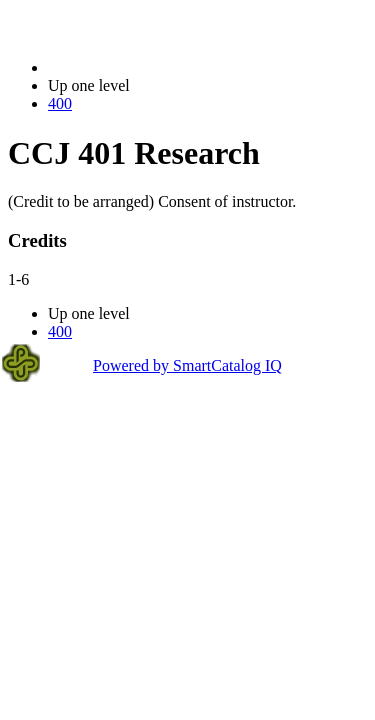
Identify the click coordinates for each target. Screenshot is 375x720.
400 (60, 103)
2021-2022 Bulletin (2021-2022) (152, 67)
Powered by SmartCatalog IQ (187, 365)
